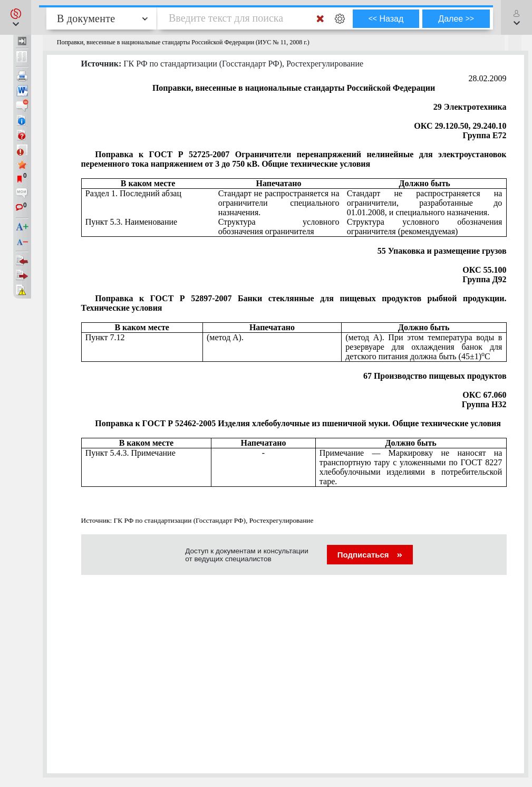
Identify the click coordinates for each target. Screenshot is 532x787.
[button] (16, 17)
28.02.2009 (488, 78)
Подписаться (370, 555)
